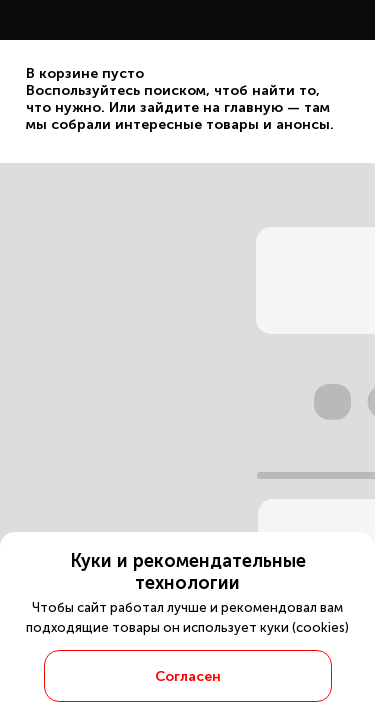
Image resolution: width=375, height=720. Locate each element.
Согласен (188, 676)
